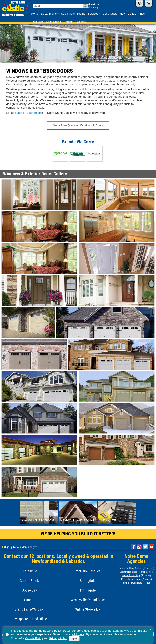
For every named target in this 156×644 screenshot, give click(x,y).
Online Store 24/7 (88, 609)
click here (78, 634)
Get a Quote (110, 14)
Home (35, 14)
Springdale (88, 581)
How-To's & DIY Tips (132, 14)
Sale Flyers (68, 14)
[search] (58, 6)
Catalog (93, 7)
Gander (29, 600)
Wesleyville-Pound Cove (88, 600)
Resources (37, 22)
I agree (74, 639)
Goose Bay (29, 590)
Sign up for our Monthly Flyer (21, 547)
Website (94, 4)
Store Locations (139, 4)
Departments (49, 14)
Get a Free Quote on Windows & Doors (78, 125)
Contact (82, 22)
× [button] (151, 630)
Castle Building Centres (131, 568)
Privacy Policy (58, 638)
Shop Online (54, 22)
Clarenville (29, 571)
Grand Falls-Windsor (29, 609)
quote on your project (29, 113)
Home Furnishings (131, 575)
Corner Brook (29, 581)
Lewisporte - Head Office (29, 619)
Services (93, 14)
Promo (81, 14)
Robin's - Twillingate (132, 583)
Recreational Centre (131, 579)
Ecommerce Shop (128, 572)
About (69, 22)
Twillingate (88, 590)
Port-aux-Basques (88, 571)
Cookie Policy (34, 638)
